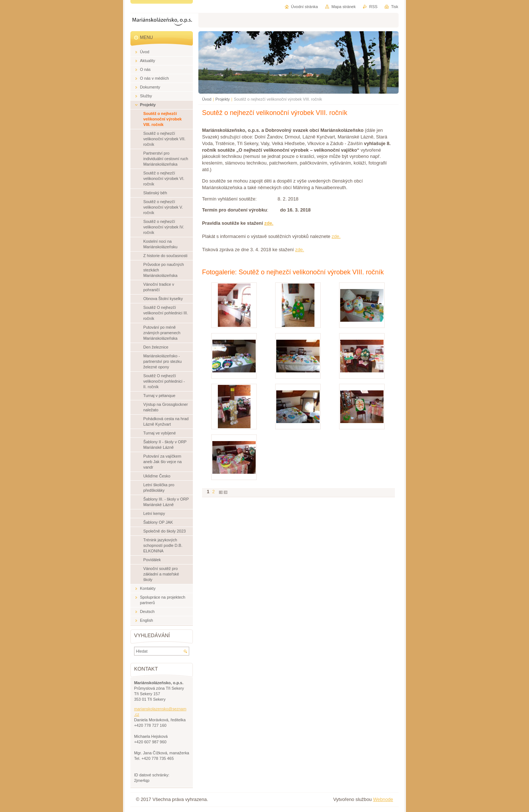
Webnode (383, 799)
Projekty (222, 99)
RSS (373, 7)
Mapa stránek (343, 7)
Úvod (207, 99)
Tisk (395, 7)
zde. (269, 223)
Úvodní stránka (304, 7)
